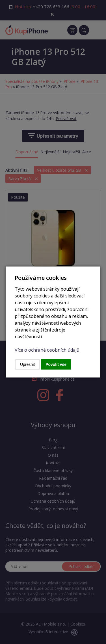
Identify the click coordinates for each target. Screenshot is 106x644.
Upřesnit (27, 364)
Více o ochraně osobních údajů (47, 350)
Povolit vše (56, 364)
